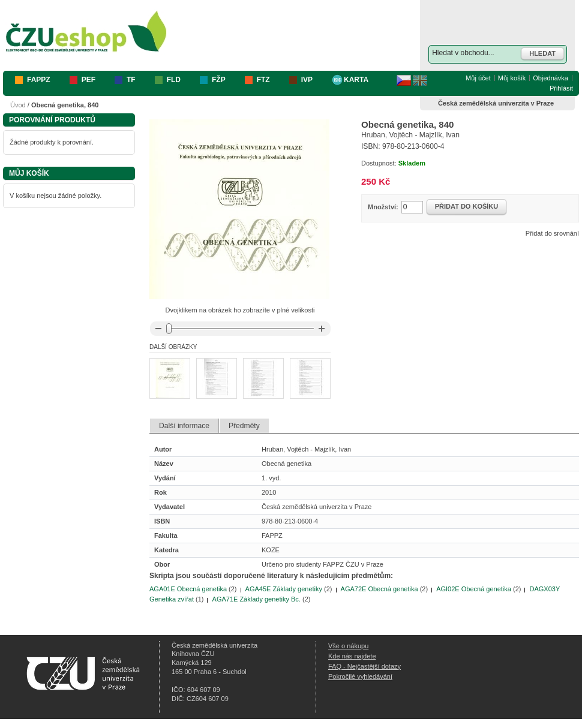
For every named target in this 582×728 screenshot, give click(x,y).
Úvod (18, 105)
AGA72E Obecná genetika (379, 589)
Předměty (244, 426)
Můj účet (478, 78)
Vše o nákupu (348, 646)
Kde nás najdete (352, 656)
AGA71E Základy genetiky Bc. (256, 599)
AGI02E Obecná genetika (474, 589)
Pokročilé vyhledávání (360, 676)
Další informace (184, 426)
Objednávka (550, 78)
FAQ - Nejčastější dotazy (364, 666)
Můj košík (512, 78)
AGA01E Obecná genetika (188, 589)
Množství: (383, 207)
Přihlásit (561, 88)
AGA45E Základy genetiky (284, 589)
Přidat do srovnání (552, 233)
